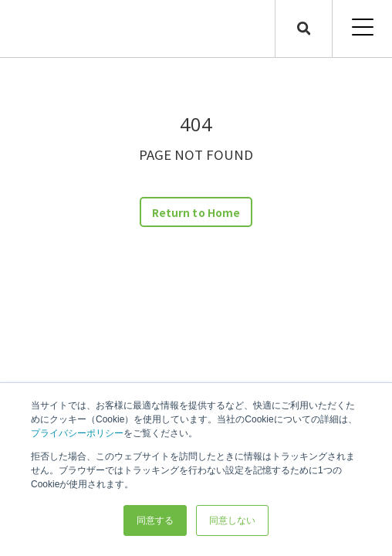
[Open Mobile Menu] (362, 28)
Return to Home (196, 212)
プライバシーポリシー (77, 433)
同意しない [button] (232, 520)
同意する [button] (155, 520)
